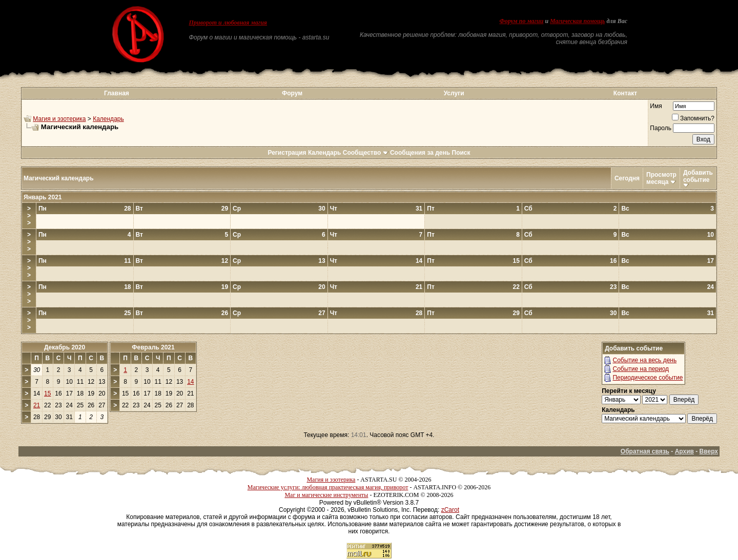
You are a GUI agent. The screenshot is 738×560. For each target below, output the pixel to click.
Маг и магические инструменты (326, 495)
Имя (656, 106)
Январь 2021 (43, 197)
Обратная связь (645, 451)
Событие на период (641, 369)
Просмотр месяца (661, 178)
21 (37, 405)
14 (190, 382)
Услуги (454, 93)
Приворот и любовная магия (228, 23)
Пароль (661, 128)
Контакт (625, 93)
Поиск (461, 153)
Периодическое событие (648, 378)
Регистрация (287, 153)
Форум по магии (521, 21)
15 (47, 393)
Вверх (709, 451)
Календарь (108, 119)
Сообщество (366, 153)
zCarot (450, 510)
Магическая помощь (577, 21)
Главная (117, 93)
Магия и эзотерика (59, 119)
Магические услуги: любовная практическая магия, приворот (328, 487)
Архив (684, 451)
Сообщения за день (420, 153)
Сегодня (627, 178)
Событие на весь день (644, 360)
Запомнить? (693, 118)
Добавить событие (698, 176)
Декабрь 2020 (65, 347)
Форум (292, 93)
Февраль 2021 (153, 347)
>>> (29, 216)
